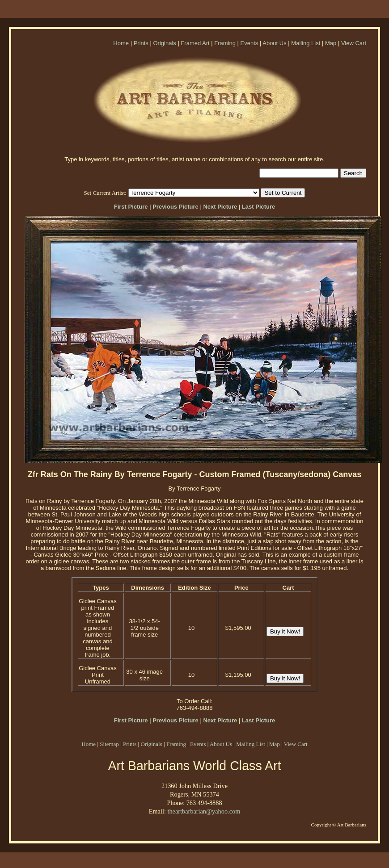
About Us (274, 43)
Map (331, 43)
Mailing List (306, 43)
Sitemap (109, 744)
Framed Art (195, 43)
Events (249, 43)
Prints (141, 43)
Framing (225, 43)
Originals (164, 43)
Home (121, 43)
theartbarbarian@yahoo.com (204, 811)
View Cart (354, 43)
